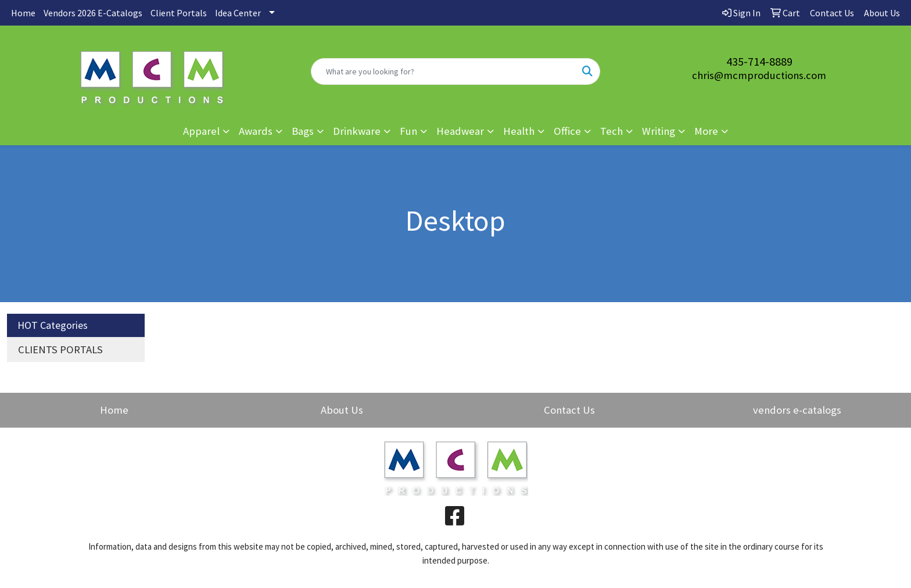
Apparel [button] (201, 131)
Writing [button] (659, 131)
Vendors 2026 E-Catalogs (93, 13)
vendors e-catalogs (797, 410)
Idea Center (238, 13)
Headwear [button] (460, 131)
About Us (342, 410)
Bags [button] (303, 131)
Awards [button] (256, 131)
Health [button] (519, 131)
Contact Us (569, 410)
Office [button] (567, 131)
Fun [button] (408, 131)
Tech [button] (611, 131)
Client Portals (179, 13)
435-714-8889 (759, 61)
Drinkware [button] (357, 131)
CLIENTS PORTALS (60, 349)
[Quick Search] (444, 71)
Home (23, 13)
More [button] (706, 131)
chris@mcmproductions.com (759, 75)
